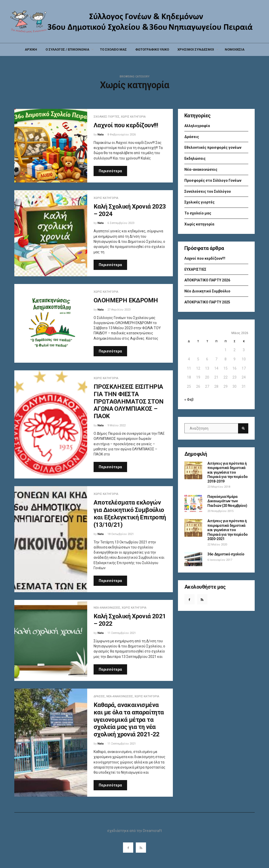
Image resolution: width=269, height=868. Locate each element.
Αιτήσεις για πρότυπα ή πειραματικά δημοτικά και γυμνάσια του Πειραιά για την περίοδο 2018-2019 (228, 472)
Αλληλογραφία (197, 126)
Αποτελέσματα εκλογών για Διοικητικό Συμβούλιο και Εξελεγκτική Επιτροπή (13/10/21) (130, 513)
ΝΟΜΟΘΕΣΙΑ (235, 49)
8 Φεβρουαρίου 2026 (122, 135)
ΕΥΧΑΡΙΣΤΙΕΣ (195, 269)
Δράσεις (99, 696)
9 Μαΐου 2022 (116, 425)
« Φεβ (189, 399)
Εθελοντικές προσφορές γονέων (213, 147)
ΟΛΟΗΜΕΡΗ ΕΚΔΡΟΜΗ (126, 300)
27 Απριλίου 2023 (119, 310)
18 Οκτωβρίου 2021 (121, 534)
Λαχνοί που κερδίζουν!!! (126, 125)
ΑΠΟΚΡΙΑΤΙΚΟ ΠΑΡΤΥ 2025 (207, 302)
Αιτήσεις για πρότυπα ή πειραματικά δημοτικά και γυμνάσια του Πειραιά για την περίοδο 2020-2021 (228, 530)
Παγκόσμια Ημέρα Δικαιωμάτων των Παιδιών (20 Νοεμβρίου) (227, 501)
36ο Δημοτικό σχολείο (226, 554)
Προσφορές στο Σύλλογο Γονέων (213, 180)
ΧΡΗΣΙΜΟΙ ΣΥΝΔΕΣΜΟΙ (196, 49)
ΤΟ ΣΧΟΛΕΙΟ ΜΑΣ (113, 49)
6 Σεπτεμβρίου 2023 (121, 223)
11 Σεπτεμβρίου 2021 (122, 633)
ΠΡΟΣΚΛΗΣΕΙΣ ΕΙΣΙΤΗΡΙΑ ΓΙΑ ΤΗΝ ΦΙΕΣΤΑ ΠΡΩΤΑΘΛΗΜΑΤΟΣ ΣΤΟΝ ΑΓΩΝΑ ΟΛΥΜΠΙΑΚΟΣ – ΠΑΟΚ (128, 401)
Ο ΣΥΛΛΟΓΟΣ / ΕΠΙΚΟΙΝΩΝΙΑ (67, 49)
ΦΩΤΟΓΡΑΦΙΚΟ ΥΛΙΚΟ (152, 49)
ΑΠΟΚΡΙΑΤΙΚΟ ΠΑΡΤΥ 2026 (207, 280)
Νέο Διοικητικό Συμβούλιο (207, 291)
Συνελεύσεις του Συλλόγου (208, 191)
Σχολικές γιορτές (107, 117)
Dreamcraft (152, 831)
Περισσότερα (110, 171)
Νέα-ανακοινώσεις (107, 608)
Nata (100, 135)
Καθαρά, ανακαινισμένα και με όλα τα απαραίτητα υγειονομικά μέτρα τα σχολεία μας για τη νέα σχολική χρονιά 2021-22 (129, 720)
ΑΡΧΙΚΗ (31, 49)
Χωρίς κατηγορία (133, 117)
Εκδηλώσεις (195, 158)
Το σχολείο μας (198, 213)
